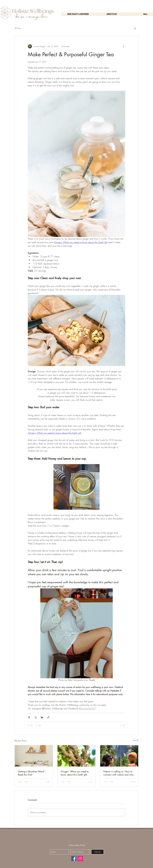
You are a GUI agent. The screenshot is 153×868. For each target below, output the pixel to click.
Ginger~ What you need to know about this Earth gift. (75, 773)
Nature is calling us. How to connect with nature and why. (119, 773)
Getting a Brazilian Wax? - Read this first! (32, 773)
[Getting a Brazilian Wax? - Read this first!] (34, 756)
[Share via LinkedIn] (42, 717)
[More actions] (124, 46)
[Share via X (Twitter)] (35, 717)
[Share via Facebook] (29, 717)
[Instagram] (80, 859)
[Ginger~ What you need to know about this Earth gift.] (77, 756)
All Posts (18, 28)
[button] (135, 28)
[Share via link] (48, 717)
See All (136, 740)
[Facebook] (74, 859)
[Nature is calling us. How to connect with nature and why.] (119, 756)
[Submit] (98, 852)
